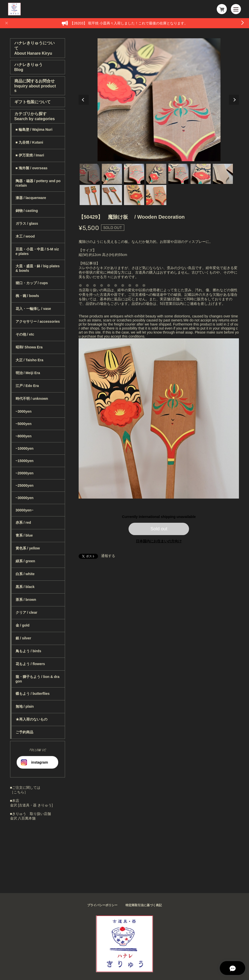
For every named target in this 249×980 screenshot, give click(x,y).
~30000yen (25, 498)
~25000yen (25, 485)
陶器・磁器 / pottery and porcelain (38, 183)
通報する (108, 556)
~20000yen (25, 473)
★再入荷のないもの (32, 719)
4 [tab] (156, 174)
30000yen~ (25, 510)
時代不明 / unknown (32, 399)
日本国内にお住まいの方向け (159, 541)
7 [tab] (223, 174)
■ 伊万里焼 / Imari (30, 155)
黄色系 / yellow (28, 548)
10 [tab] (134, 195)
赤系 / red (23, 522)
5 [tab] (178, 174)
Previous (84, 100)
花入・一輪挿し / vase (33, 309)
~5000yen (24, 424)
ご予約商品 (24, 732)
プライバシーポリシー (102, 905)
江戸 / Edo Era (27, 386)
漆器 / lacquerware (31, 198)
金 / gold (23, 625)
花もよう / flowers (30, 664)
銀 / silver (23, 638)
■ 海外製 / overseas (32, 168)
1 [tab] (90, 174)
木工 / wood (25, 236)
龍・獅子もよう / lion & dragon (38, 679)
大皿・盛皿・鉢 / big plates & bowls (38, 268)
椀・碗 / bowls (27, 296)
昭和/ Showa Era (29, 347)
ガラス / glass (27, 223)
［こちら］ (19, 792)
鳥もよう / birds (28, 651)
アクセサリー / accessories (38, 321)
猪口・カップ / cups (32, 283)
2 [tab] (112, 174)
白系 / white (25, 574)
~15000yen (25, 461)
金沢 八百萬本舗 (23, 818)
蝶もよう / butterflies (33, 694)
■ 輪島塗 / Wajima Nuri (34, 129)
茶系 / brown (26, 600)
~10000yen (25, 448)
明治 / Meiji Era (28, 373)
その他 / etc (25, 334)
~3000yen (24, 411)
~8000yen (24, 436)
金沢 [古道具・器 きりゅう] (32, 805)
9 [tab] (112, 195)
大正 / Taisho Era (29, 360)
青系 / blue (24, 535)
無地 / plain (25, 706)
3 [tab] (134, 174)
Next (234, 100)
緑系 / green (25, 561)
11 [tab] (156, 195)
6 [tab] (201, 174)
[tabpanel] (159, 100)
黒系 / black (25, 587)
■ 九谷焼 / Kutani (29, 142)
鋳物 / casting (27, 211)
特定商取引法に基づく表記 (144, 905)
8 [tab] (90, 195)
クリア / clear (26, 612)
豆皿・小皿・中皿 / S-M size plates (37, 251)
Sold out (159, 529)
